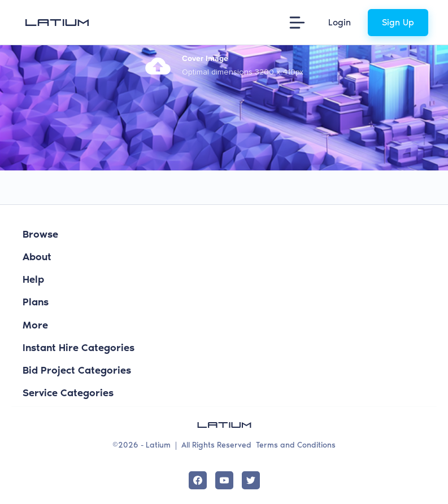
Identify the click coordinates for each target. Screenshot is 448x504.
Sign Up (398, 22)
